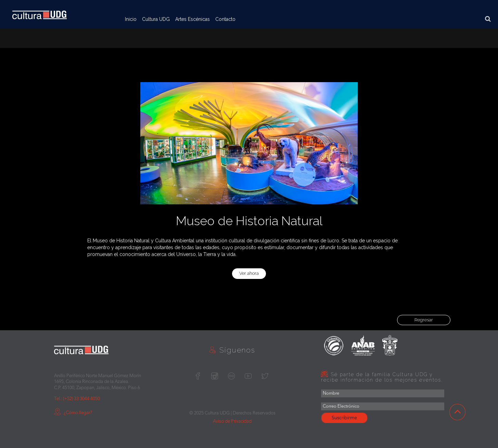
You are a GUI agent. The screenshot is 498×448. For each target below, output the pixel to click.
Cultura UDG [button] (156, 19)
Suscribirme (344, 418)
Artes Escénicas (193, 19)
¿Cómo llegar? (73, 413)
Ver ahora (249, 273)
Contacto (225, 19)
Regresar (424, 320)
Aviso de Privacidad (232, 421)
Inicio (131, 19)
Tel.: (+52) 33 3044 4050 (77, 399)
